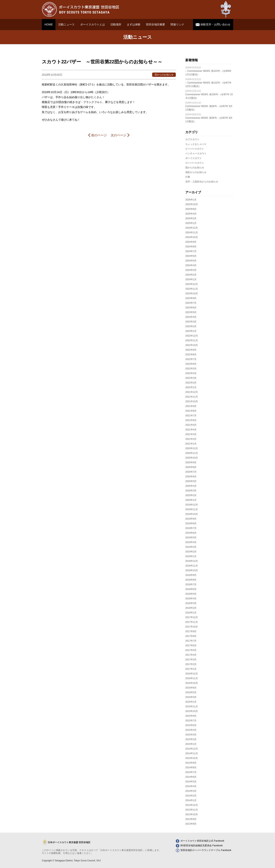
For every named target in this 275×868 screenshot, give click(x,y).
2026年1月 (191, 200)
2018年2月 (191, 608)
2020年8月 (191, 467)
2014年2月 (191, 796)
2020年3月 (191, 491)
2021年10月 (192, 401)
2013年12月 (192, 805)
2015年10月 (192, 711)
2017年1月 (191, 669)
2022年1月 (191, 387)
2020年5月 (191, 481)
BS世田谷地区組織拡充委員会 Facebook (199, 846)
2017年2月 (191, 664)
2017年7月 (191, 641)
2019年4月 (191, 542)
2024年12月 (192, 228)
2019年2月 (191, 552)
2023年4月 (191, 317)
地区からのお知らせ (196, 172)
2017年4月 (191, 655)
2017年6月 (191, 645)
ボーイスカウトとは (93, 24)
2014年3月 (191, 791)
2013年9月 (191, 819)
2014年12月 (192, 749)
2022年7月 (191, 359)
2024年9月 (191, 242)
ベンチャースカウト (196, 153)
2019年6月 (191, 533)
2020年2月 (191, 495)
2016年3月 (191, 697)
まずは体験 (134, 24)
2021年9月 (191, 406)
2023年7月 (191, 303)
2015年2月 (191, 739)
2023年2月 (191, 326)
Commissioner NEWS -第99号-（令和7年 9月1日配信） (209, 106)
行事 (188, 177)
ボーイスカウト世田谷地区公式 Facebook (200, 841)
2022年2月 (191, 383)
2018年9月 (191, 575)
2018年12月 (192, 561)
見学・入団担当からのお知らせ (202, 182)
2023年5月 (191, 312)
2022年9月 (191, 350)
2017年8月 (191, 636)
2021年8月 (191, 411)
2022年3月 (191, 378)
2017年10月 (192, 627)
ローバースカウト (195, 163)
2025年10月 (192, 204)
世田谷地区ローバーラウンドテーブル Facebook (204, 850)
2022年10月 (192, 345)
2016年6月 (191, 688)
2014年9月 (191, 763)
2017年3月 (191, 660)
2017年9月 (191, 631)
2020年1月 (191, 500)
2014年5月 (191, 782)
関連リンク (177, 24)
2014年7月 (191, 772)
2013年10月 (192, 814)
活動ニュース (66, 24)
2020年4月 (191, 486)
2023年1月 (191, 331)
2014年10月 (192, 758)
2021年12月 (192, 392)
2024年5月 (191, 261)
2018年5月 (191, 594)
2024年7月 (191, 251)
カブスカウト (192, 139)
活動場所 (116, 24)
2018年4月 (191, 599)
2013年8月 (191, 824)
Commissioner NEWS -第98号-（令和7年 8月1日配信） (209, 118)
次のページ (120, 135)
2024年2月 (191, 275)
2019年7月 (191, 528)
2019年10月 (192, 514)
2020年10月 (192, 458)
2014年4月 (191, 786)
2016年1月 (191, 702)
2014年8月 (191, 767)
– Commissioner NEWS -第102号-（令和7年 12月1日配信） (208, 83)
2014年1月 (191, 800)
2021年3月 (191, 434)
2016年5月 (191, 692)
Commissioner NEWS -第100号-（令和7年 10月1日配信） (209, 95)
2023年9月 (191, 298)
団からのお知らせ (195, 168)
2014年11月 (192, 753)
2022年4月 (191, 373)
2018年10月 (192, 570)
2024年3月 (191, 270)
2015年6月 (191, 725)
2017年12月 (192, 617)
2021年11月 (192, 397)
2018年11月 (192, 566)
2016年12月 (192, 674)
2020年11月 (192, 453)
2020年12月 (192, 448)
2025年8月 (191, 209)
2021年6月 (191, 420)
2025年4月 (191, 214)
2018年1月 (191, 613)
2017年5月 (191, 650)
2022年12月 (192, 336)
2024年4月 (191, 265)
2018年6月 (191, 589)
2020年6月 (191, 477)
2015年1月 (191, 744)
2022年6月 (191, 364)
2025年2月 (191, 218)
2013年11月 (192, 810)
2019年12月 (192, 505)
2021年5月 (191, 425)
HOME (49, 24)
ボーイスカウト (194, 158)
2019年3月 (191, 547)
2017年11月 (192, 622)
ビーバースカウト (195, 149)
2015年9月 (191, 716)
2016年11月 (192, 678)
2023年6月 (191, 308)
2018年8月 (191, 580)
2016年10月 (192, 683)
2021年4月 (191, 430)
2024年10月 (192, 237)
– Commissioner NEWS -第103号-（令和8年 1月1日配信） (208, 71)
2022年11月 (192, 340)
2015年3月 (191, 735)
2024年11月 (192, 232)
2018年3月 (191, 603)
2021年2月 (191, 439)
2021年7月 (191, 416)
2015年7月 (191, 721)
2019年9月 (191, 519)
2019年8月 (191, 523)
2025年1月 (191, 223)
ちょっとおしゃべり (196, 144)
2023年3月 (191, 322)
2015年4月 (191, 730)
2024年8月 (191, 247)
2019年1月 (191, 556)
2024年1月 (191, 279)
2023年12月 (192, 284)
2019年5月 (191, 538)
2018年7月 (191, 584)
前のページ (97, 135)
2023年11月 (192, 289)
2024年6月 (191, 256)
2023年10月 (192, 294)
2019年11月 (192, 509)
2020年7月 (191, 472)
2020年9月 (191, 462)
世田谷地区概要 (155, 24)
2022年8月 (191, 355)
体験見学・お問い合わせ (213, 24)
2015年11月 (192, 706)
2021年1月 (191, 444)
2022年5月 (191, 369)
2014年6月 (191, 777)
